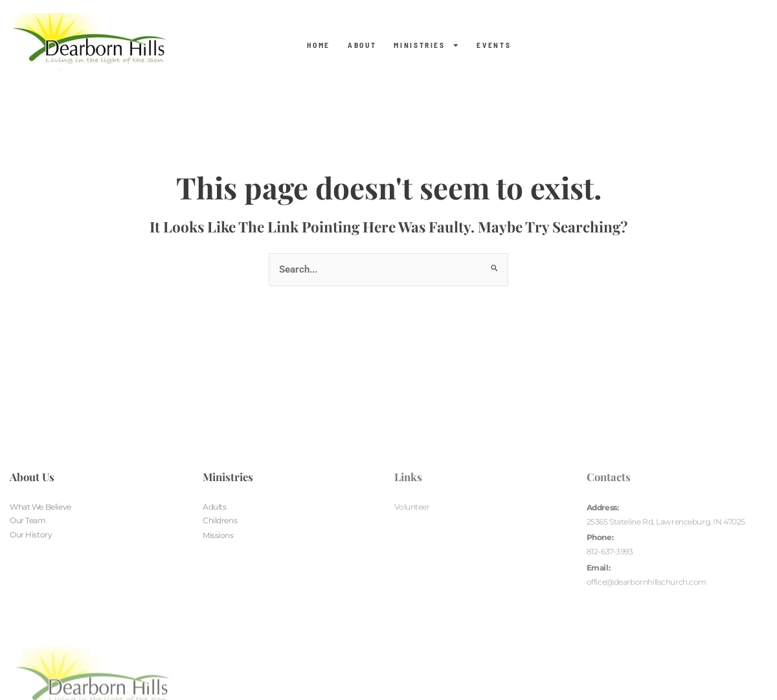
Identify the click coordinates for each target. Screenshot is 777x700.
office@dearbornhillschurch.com (647, 583)
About (362, 45)
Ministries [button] (426, 45)
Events (494, 45)
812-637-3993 (610, 552)
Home (319, 45)
